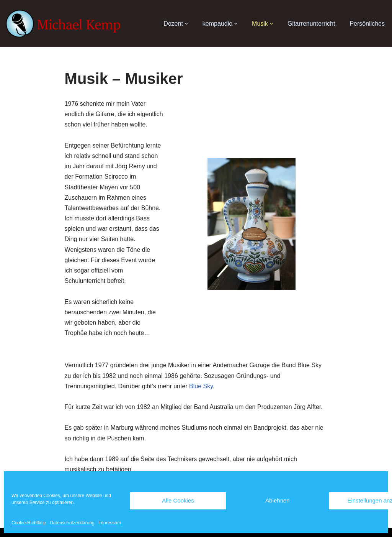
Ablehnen (277, 500)
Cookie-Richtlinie (29, 523)
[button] (186, 24)
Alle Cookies (178, 500)
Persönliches (367, 24)
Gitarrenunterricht (311, 24)
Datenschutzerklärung (72, 523)
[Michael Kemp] (65, 24)
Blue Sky (201, 386)
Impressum (110, 523)
